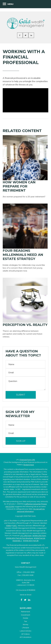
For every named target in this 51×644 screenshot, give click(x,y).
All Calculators (26, 637)
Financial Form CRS (27, 460)
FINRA (9, 526)
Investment (26, 615)
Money (26, 624)
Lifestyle (26, 628)
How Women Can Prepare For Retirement (19, 186)
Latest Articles (26, 631)
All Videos (26, 634)
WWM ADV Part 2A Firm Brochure (19, 538)
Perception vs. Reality (25, 325)
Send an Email (26, 595)
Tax (26, 621)
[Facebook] (21, 600)
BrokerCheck (29, 465)
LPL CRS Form (26, 536)
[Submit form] (21, 395)
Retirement (26, 612)
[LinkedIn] (29, 600)
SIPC (15, 526)
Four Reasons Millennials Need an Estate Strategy (23, 255)
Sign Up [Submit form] (21, 441)
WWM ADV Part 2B (31, 541)
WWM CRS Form (39, 536)
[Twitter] (25, 600)
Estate (26, 618)
